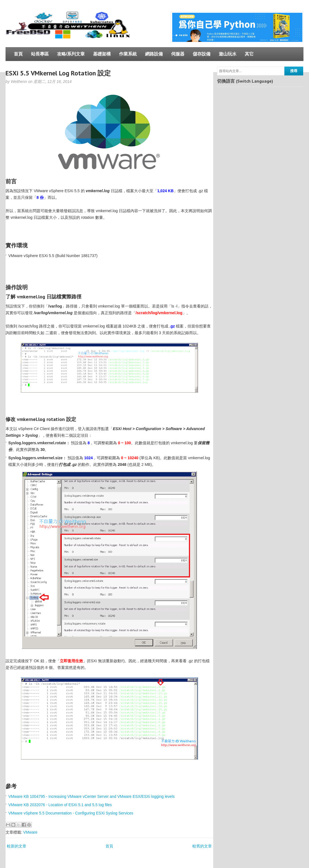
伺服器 (178, 54)
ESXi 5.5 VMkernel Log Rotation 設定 (58, 73)
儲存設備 (202, 54)
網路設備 (154, 54)
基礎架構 (102, 54)
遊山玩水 (228, 54)
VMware (30, 832)
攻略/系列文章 (71, 54)
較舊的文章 (202, 846)
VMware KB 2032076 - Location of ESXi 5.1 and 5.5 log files (60, 805)
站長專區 (40, 54)
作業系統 (128, 54)
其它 (249, 54)
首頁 (18, 54)
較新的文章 (17, 846)
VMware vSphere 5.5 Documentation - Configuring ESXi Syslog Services (71, 813)
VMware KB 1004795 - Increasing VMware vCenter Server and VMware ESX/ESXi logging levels (92, 796)
